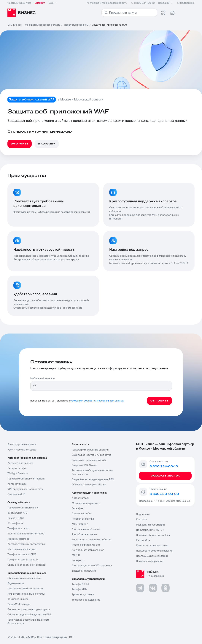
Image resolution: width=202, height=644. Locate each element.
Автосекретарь (81, 498)
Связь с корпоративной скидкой (27, 565)
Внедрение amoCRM (84, 571)
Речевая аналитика (83, 519)
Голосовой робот (82, 514)
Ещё (53, 3)
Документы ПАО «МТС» (150, 530)
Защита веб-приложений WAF (89, 460)
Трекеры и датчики (83, 595)
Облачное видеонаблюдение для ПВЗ (29, 615)
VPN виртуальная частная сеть (25, 489)
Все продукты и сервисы (22, 445)
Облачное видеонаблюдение (24, 578)
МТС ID (76, 555)
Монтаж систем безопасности (25, 589)
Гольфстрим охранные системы (26, 594)
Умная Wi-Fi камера (19, 604)
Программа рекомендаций (152, 556)
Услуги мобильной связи (22, 450)
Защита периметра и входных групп (29, 609)
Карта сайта (143, 540)
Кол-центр (78, 560)
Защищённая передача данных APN (93, 479)
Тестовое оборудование (86, 600)
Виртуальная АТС (18, 513)
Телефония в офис (18, 528)
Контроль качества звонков (88, 550)
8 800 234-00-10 (152, 3)
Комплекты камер (18, 599)
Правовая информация (150, 561)
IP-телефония (15, 523)
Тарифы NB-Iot (80, 584)
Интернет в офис (17, 468)
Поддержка (146, 501)
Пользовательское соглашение (154, 551)
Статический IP (16, 494)
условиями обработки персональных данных (97, 401)
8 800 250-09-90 (164, 494)
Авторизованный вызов (86, 529)
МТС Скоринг (80, 524)
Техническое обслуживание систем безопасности (93, 472)
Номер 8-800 (16, 518)
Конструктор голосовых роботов (91, 540)
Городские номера (18, 539)
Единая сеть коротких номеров (26, 534)
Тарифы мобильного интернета (26, 479)
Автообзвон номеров (84, 534)
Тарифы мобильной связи (23, 508)
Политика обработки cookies (153, 535)
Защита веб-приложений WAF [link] (110, 25)
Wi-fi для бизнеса (18, 474)
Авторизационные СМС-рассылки (92, 566)
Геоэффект (78, 508)
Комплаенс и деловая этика (152, 546)
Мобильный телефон (43, 378)
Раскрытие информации (150, 525)
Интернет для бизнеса (20, 463)
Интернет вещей (17, 484)
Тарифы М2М (80, 589)
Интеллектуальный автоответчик (27, 544)
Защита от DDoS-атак (84, 465)
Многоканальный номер (22, 549)
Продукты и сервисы (76, 25)
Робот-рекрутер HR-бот (86, 545)
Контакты (142, 520)
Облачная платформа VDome (89, 485)
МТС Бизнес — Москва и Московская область (34, 25)
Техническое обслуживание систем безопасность (28, 622)
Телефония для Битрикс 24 (23, 560)
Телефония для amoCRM (22, 554)
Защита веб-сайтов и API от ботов (92, 455)
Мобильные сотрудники (86, 503)
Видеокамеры (16, 583)
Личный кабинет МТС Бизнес (173, 501)
